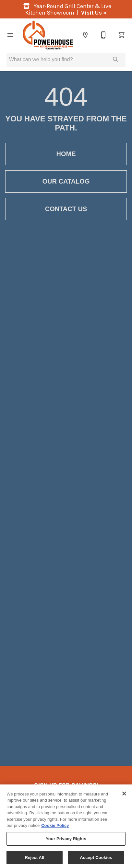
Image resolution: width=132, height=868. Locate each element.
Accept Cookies (96, 859)
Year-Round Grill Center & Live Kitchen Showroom (66, 9)
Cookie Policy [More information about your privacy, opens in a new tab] (55, 828)
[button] (10, 35)
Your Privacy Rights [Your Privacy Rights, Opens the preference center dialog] (66, 841)
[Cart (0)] (122, 35)
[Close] (124, 795)
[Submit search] (116, 60)
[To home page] (48, 35)
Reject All (34, 859)
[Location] (85, 35)
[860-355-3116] (103, 35)
